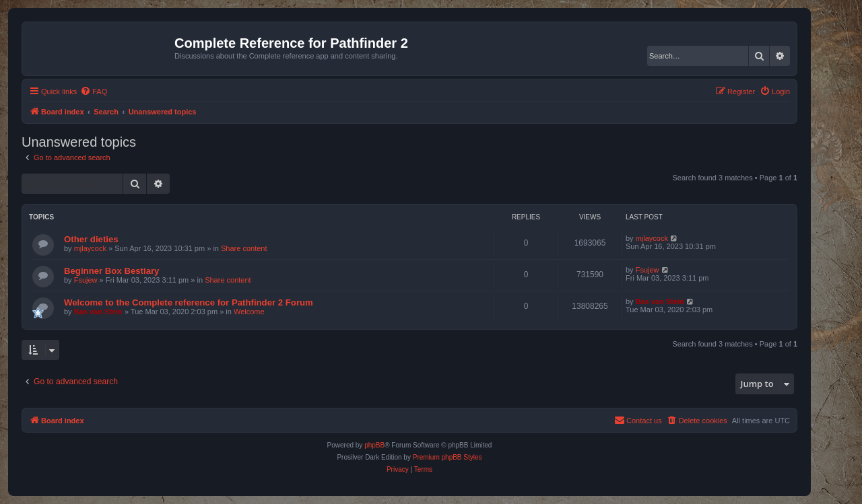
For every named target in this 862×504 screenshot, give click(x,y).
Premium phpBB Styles (447, 457)
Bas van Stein (98, 312)
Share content (244, 248)
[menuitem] (94, 92)
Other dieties (91, 239)
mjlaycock (90, 248)
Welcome (249, 312)
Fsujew (86, 280)
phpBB (374, 445)
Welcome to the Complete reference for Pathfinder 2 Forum (189, 302)
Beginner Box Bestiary (111, 271)
